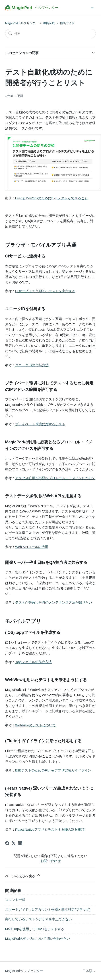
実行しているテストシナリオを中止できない (39, 919)
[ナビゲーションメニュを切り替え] (92, 8)
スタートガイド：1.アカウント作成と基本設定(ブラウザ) (48, 909)
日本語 (89, 971)
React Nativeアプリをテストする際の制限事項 (50, 829)
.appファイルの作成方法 (33, 662)
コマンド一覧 (15, 900)
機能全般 (49, 23)
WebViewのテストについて (36, 725)
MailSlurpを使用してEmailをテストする (35, 929)
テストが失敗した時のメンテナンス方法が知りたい (54, 602)
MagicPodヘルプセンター (22, 23)
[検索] (51, 34)
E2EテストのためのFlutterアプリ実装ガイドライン (53, 770)
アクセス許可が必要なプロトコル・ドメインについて (55, 478)
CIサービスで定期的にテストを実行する (45, 291)
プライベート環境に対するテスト (40, 424)
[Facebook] (7, 843)
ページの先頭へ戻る (23, 875)
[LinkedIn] (20, 843)
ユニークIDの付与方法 (32, 365)
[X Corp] (14, 843)
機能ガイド (67, 23)
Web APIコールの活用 (32, 547)
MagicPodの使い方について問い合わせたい (38, 939)
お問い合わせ (51, 861)
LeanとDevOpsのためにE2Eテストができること (52, 198)
